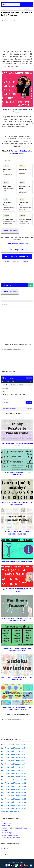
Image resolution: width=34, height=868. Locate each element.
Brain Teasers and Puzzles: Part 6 (13, 761)
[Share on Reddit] (26, 865)
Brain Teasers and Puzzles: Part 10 (13, 774)
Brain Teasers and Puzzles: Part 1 (13, 745)
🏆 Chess (29, 384)
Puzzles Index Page (6, 833)
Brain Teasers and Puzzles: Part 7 (13, 764)
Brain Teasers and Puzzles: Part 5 (13, 758)
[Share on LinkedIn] (31, 865)
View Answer (17, 146)
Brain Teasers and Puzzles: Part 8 (13, 767)
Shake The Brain (5, 849)
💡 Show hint (5, 399)
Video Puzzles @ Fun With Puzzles (10, 838)
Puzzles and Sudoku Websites (9, 835)
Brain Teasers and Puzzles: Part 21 (13, 809)
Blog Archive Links (6, 823)
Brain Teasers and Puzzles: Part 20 (13, 805)
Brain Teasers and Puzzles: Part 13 (13, 783)
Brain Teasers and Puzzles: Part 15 (13, 789)
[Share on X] (11, 865)
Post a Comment (10, 231)
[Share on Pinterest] (21, 865)
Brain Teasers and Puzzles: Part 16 (13, 793)
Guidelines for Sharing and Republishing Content (14, 828)
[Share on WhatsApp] (16, 865)
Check (29, 402)
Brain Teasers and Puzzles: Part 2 (13, 748)
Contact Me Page (6, 826)
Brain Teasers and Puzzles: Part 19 (13, 802)
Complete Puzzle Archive (10, 812)
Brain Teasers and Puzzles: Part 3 (13, 751)
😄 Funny (21, 384)
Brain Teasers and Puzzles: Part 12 (13, 780)
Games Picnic (5, 855)
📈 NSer (5, 384)
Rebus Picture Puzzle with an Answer (17, 561)
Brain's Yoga (4, 852)
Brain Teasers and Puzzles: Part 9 (13, 770)
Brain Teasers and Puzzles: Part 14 (13, 786)
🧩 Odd (13, 384)
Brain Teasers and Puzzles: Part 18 (13, 799)
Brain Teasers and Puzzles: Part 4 (13, 754)
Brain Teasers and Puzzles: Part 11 (13, 777)
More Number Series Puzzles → (10, 409)
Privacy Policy (5, 830)
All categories (29, 409)
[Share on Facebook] (6, 865)
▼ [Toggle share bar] (2, 865)
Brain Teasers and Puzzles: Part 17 (13, 796)
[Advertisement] (17, 37)
